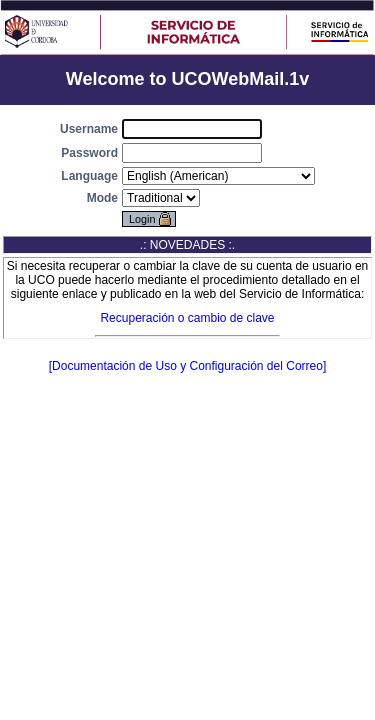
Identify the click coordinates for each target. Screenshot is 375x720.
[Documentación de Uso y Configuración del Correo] (187, 366)
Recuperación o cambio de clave (187, 318)
